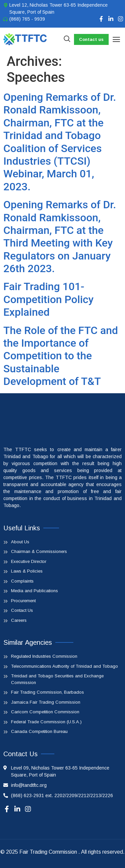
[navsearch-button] (67, 39)
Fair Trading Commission (48, 852)
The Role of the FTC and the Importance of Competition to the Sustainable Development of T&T (61, 356)
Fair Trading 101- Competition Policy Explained (48, 299)
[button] (116, 39)
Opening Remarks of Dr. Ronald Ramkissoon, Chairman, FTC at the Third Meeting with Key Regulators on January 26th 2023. (60, 237)
